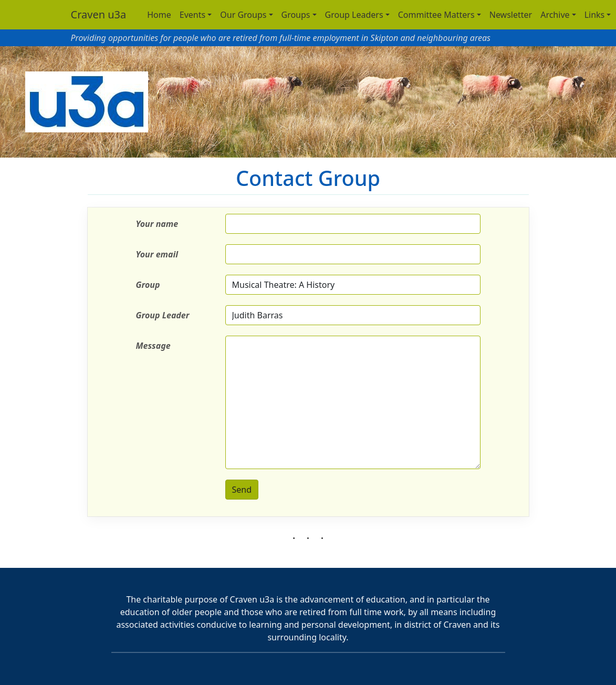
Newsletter (511, 15)
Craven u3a (99, 14)
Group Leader (163, 315)
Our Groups (243, 15)
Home (159, 15)
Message (153, 346)
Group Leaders (354, 15)
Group (148, 285)
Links (595, 15)
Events (192, 15)
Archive (555, 15)
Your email (157, 254)
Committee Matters (436, 15)
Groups (296, 15)
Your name (157, 224)
